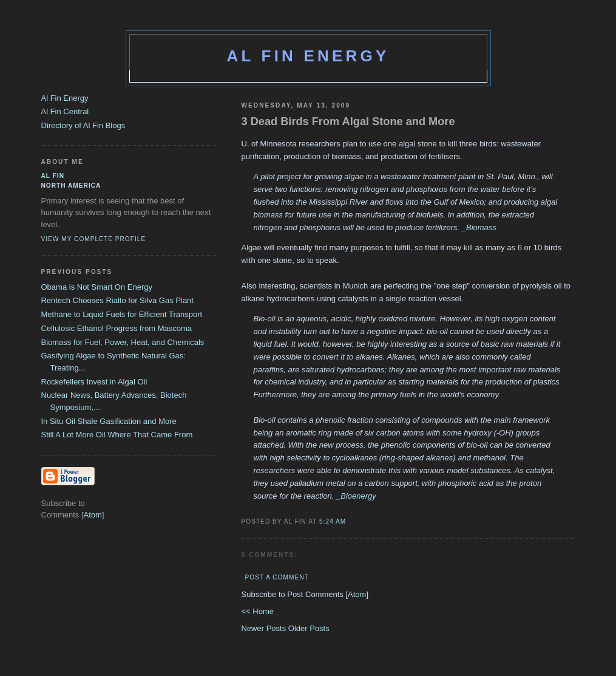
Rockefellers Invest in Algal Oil (94, 382)
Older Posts (309, 628)
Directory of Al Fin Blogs (83, 125)
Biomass (481, 227)
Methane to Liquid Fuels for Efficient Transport (122, 314)
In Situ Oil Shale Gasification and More (109, 421)
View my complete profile (94, 239)
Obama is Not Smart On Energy (97, 287)
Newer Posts (265, 628)
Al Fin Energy (308, 56)
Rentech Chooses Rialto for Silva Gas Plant (117, 300)
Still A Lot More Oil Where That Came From (117, 435)
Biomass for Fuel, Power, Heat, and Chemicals (123, 342)
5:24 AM (333, 521)
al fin (53, 176)
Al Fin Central (65, 111)
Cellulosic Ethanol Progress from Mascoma (117, 328)
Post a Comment (277, 577)
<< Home (258, 611)
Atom (357, 594)
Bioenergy (358, 496)
